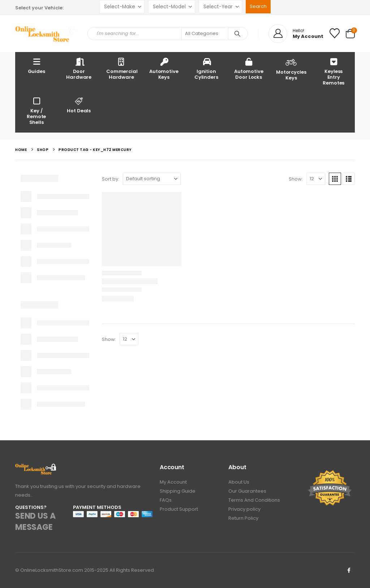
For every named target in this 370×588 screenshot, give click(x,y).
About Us (239, 482)
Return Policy (243, 518)
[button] (335, 179)
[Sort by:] (152, 179)
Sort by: (111, 179)
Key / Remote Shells (36, 111)
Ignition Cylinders (206, 68)
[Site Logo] (46, 34)
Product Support (179, 509)
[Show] (316, 179)
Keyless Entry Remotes (334, 71)
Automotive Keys (164, 68)
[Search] (237, 34)
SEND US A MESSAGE (35, 522)
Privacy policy (244, 509)
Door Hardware (79, 68)
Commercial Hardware (122, 68)
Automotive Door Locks (249, 68)
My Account (173, 482)
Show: (296, 179)
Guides (36, 66)
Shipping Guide (178, 491)
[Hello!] (296, 34)
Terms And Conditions (254, 500)
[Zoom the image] (36, 468)
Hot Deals (79, 105)
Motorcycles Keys (291, 69)
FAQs (166, 500)
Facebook (349, 570)
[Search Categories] (205, 34)
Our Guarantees (247, 491)
